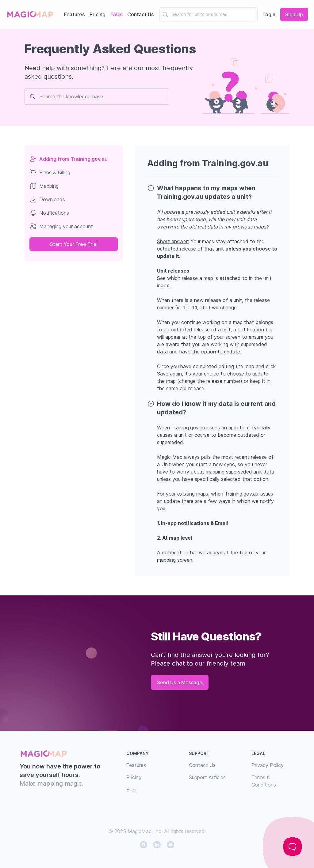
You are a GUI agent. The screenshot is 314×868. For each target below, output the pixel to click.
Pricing (98, 14)
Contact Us (140, 14)
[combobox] (172, 14)
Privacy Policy (268, 765)
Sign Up (294, 14)
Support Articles (207, 777)
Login (269, 14)
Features (74, 14)
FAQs (116, 14)
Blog (131, 790)
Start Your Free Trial (74, 244)
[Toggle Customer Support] (293, 847)
